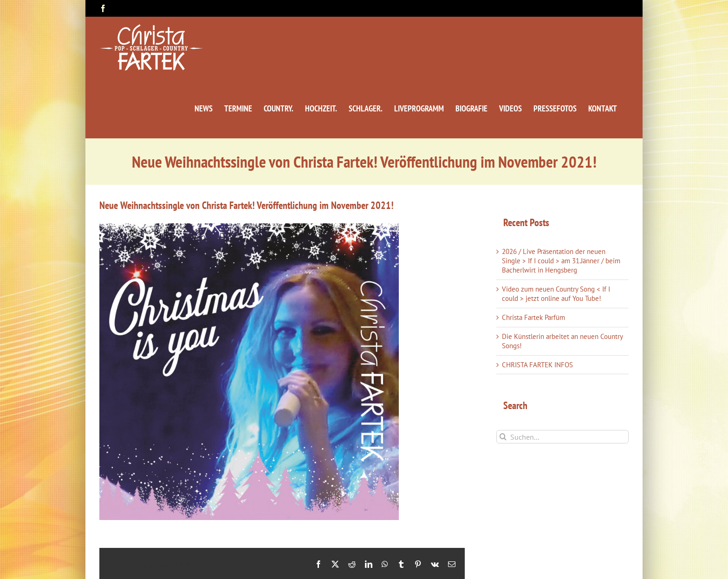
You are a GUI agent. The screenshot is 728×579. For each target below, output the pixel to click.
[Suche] (503, 437)
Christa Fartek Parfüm (533, 317)
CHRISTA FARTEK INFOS (537, 365)
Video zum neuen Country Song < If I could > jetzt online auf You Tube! (556, 294)
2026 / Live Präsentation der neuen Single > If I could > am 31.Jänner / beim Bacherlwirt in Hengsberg (561, 261)
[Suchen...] (562, 437)
